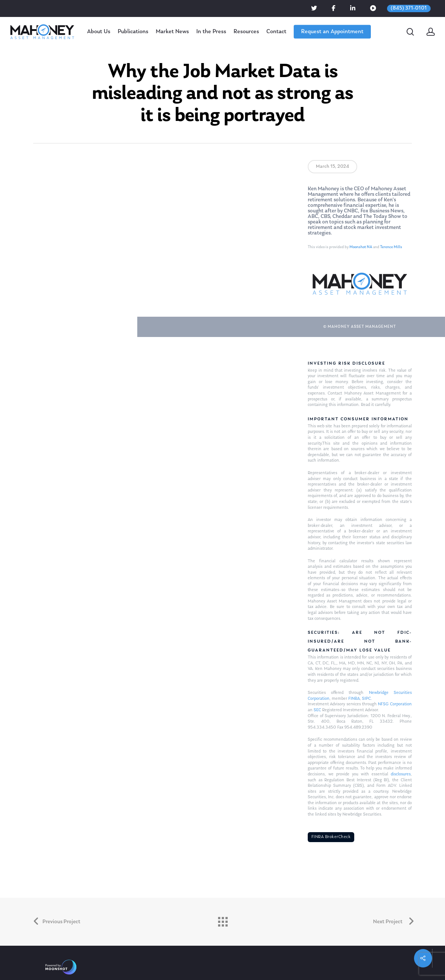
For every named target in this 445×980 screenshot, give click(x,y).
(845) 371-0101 (409, 8)
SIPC (366, 699)
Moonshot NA (361, 247)
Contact (276, 32)
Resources (246, 32)
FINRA (354, 699)
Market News (172, 32)
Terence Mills (391, 247)
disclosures (401, 774)
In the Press (211, 32)
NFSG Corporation (395, 704)
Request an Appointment (332, 32)
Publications (133, 32)
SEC (317, 710)
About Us (99, 32)
